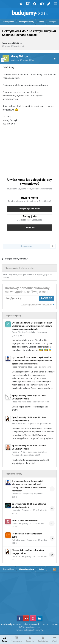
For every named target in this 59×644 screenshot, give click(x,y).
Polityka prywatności (32, 624)
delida (15, 524)
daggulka (16, 510)
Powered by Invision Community (29, 630)
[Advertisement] (30, 150)
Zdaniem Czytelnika (27, 332)
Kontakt (46, 624)
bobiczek (22, 402)
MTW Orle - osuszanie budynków (32, 452)
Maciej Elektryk (15, 43)
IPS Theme (5, 624)
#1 (55, 59)
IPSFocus (17, 624)
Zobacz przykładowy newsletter (38, 305)
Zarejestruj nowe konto (29, 209)
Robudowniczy (19, 540)
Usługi (21, 46)
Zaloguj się (30, 227)
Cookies (55, 624)
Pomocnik (22, 367)
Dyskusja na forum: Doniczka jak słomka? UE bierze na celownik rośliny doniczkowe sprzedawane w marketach (32, 326)
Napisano (22, 60)
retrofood (22, 424)
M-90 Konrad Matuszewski (25, 520)
